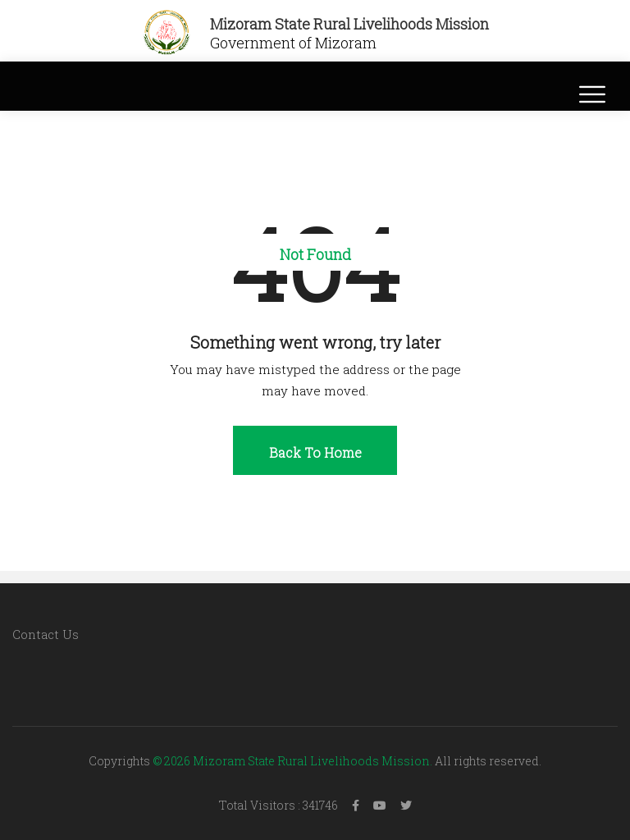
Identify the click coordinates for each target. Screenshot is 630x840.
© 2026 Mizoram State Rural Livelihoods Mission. (292, 761)
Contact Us (46, 634)
